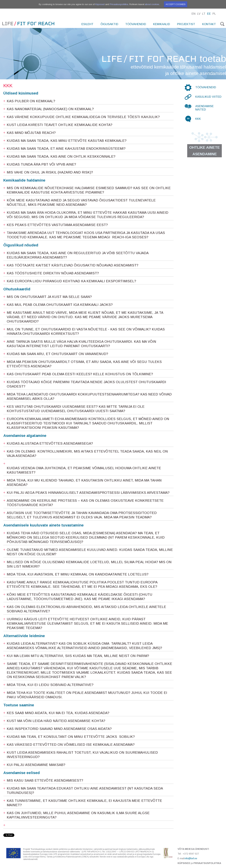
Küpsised (100, 4)
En (194, 14)
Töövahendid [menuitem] (136, 24)
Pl (214, 14)
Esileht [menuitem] (87, 24)
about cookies (152, 4)
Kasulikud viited (208, 97)
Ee (209, 14)
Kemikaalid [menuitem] (162, 24)
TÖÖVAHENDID (206, 87)
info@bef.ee (191, 858)
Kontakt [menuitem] (209, 24)
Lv (199, 14)
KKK (198, 119)
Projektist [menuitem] (186, 24)
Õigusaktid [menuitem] (109, 24)
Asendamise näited (204, 108)
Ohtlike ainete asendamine (204, 151)
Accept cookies (176, 4)
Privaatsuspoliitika (119, 4)
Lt (204, 14)
